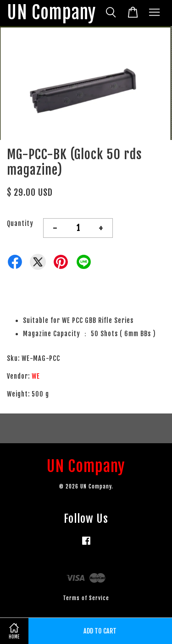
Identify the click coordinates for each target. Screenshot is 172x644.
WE (36, 376)
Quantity (20, 223)
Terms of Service (86, 598)
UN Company (51, 13)
